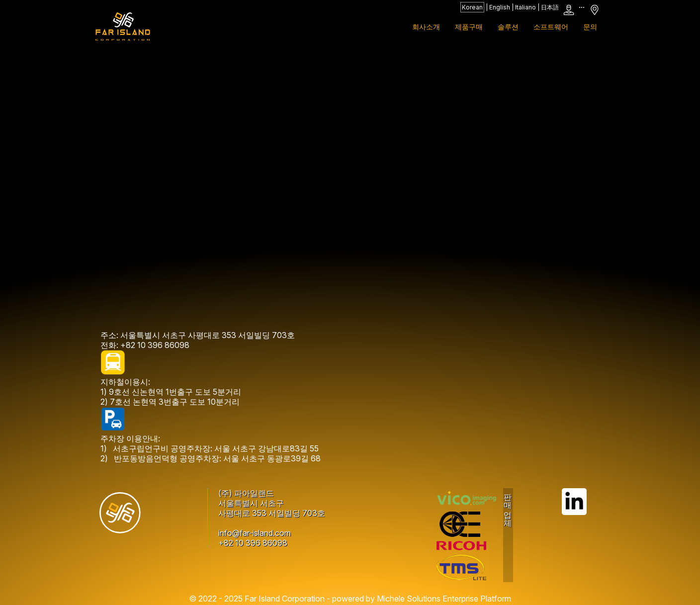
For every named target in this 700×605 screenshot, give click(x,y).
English (500, 7)
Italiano (525, 7)
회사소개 (426, 27)
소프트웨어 (551, 27)
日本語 (550, 7)
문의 (590, 27)
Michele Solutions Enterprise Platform (444, 599)
